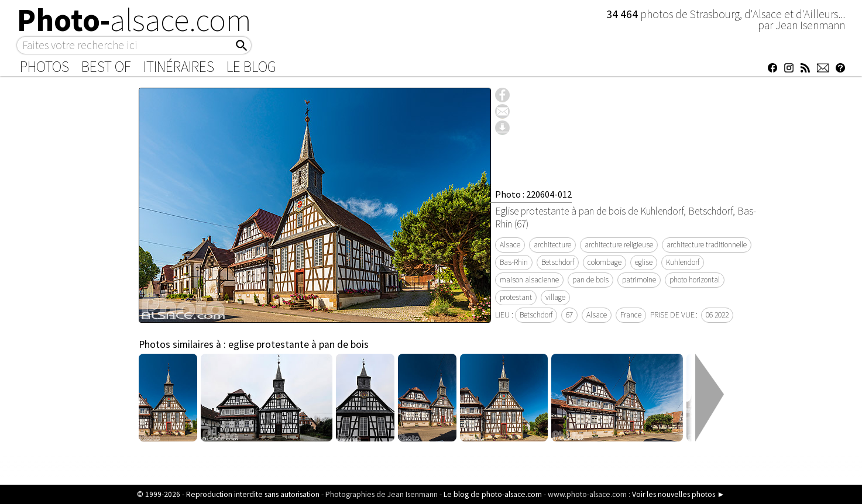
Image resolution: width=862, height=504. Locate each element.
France (631, 315)
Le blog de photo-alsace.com (493, 494)
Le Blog (251, 67)
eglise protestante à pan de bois (298, 344)
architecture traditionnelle (707, 245)
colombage (605, 262)
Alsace (510, 245)
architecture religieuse (619, 245)
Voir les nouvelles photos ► (678, 494)
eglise (644, 262)
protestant (516, 297)
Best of (106, 67)
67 (569, 315)
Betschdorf (558, 262)
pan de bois (590, 280)
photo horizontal (695, 280)
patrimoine (639, 280)
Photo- (134, 20)
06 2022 (717, 315)
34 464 (623, 14)
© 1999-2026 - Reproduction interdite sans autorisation (228, 494)
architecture (552, 245)
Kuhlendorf (683, 262)
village (555, 297)
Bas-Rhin (514, 262)
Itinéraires (179, 67)
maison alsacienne (529, 280)
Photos (44, 67)
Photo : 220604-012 (533, 194)
